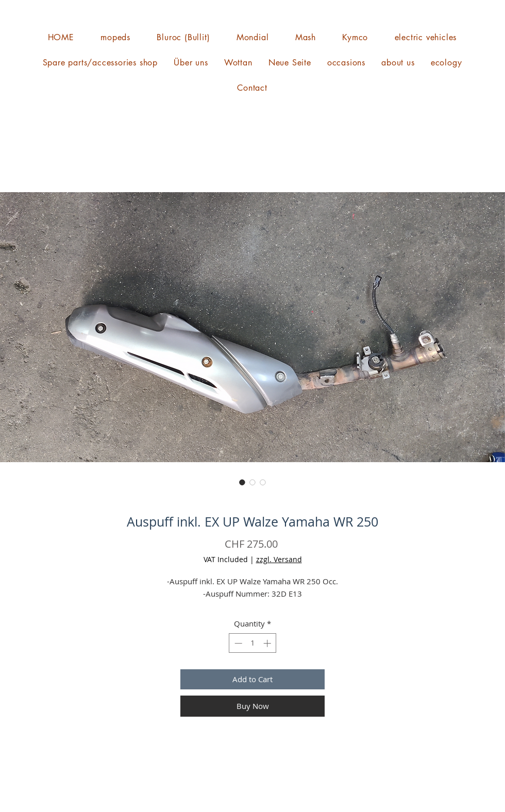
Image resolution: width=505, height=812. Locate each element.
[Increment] (268, 643)
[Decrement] (237, 643)
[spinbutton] (253, 643)
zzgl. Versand (279, 559)
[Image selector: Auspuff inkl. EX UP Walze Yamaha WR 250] (242, 482)
